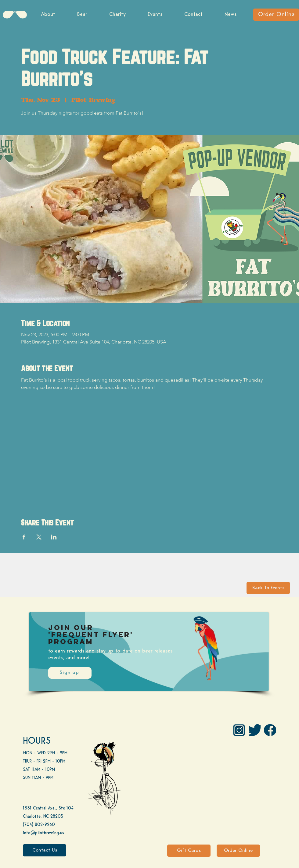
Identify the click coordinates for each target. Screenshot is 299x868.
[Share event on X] (39, 537)
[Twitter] (255, 730)
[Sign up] (70, 673)
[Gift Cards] (189, 851)
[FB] (270, 730)
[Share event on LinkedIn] (54, 537)
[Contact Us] (45, 850)
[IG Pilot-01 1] (239, 730)
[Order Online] (276, 15)
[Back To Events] (268, 588)
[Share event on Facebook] (24, 537)
